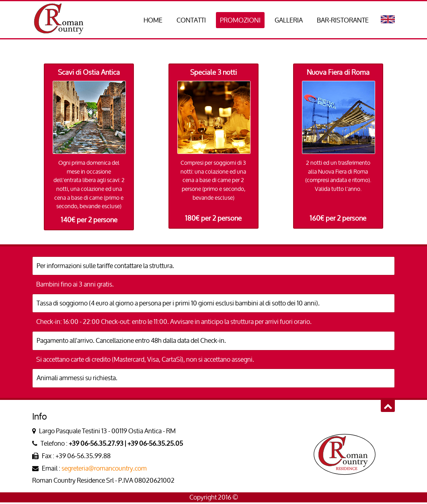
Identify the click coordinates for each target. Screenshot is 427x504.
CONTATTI (191, 20)
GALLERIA (289, 20)
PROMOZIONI (240, 20)
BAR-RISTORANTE (343, 20)
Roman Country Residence (58, 19)
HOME (153, 20)
